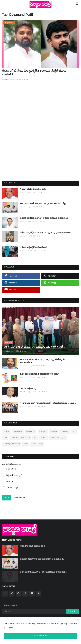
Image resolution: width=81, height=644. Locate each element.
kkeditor (5, 80)
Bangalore (18, 430)
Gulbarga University (12, 442)
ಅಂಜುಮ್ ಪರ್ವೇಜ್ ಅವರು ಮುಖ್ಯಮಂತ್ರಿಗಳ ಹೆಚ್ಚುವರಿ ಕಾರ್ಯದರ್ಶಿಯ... (42, 359)
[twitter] (12, 592)
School (44, 436)
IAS (35, 436)
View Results (20, 496)
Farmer (7, 430)
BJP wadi (43, 430)
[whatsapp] (25, 592)
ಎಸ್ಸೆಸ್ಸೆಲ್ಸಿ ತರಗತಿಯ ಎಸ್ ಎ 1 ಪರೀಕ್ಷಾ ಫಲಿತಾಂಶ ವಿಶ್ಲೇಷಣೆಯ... (45, 218)
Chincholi (65, 430)
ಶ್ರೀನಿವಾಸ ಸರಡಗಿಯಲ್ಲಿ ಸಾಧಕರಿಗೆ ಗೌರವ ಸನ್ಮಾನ (40, 372)
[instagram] (18, 592)
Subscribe (72, 609)
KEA (5, 436)
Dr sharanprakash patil (20, 436)
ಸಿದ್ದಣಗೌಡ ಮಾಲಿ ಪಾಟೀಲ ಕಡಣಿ (33, 189)
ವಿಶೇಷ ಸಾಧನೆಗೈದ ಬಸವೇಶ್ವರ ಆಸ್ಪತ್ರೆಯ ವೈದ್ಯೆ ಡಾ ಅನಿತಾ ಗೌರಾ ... (46, 233)
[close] (78, 620)
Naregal (54, 430)
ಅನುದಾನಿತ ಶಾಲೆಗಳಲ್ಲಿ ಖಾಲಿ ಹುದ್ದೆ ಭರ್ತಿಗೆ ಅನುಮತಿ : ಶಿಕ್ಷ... (43, 204)
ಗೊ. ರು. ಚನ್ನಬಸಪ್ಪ (28, 387)
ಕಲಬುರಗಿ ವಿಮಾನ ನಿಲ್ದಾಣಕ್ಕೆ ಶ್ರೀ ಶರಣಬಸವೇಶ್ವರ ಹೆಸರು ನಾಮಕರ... (34, 73)
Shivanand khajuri (58, 436)
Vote (7, 495)
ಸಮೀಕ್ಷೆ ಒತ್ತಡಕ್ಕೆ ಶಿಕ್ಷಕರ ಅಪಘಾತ (33, 247)
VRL (74, 430)
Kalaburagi (31, 430)
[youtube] (32, 592)
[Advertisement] (40, 134)
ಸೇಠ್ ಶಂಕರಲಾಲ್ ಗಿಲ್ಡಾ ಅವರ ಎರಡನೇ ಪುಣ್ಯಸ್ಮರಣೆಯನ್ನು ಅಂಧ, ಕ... (48, 401)
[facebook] (5, 592)
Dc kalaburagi (37, 442)
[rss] (39, 592)
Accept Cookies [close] (41, 636)
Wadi (26, 442)
